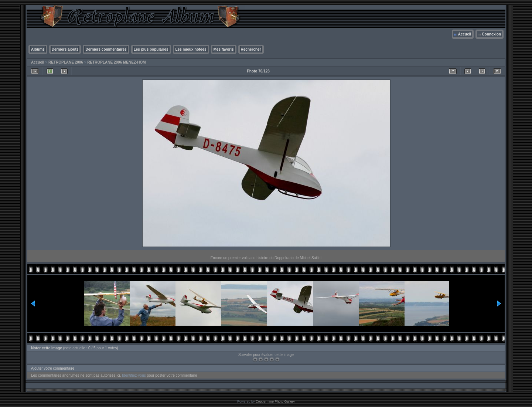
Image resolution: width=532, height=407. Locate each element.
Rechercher (251, 49)
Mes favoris (224, 49)
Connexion (491, 34)
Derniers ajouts (65, 49)
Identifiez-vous (134, 375)
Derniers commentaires (106, 49)
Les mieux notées (191, 49)
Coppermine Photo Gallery (275, 401)
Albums (38, 49)
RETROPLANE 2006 (66, 62)
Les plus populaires (151, 49)
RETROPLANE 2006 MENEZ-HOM (116, 62)
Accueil (465, 34)
